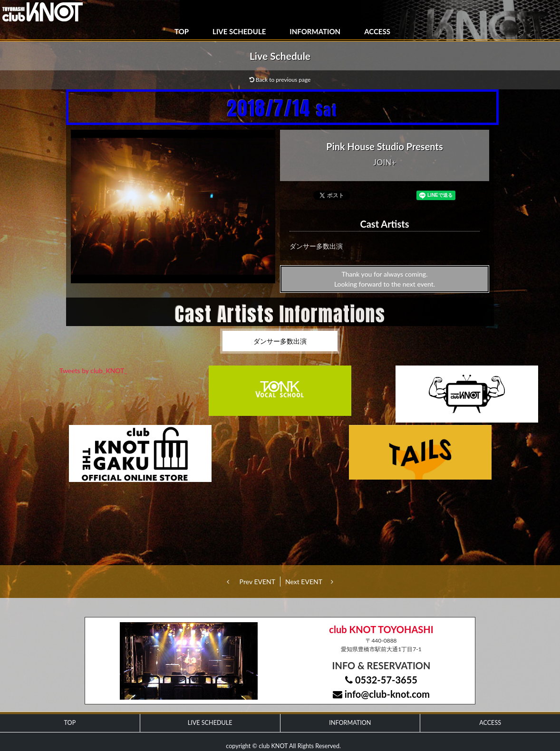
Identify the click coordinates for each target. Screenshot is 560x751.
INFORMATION (315, 31)
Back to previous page (280, 80)
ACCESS (377, 31)
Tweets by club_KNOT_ (93, 371)
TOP (182, 31)
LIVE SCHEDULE (239, 31)
